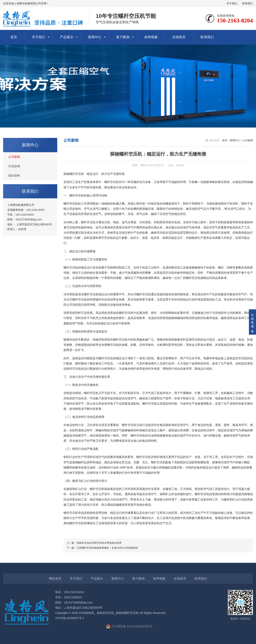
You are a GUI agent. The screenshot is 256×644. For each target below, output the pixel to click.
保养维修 (151, 37)
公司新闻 (14, 157)
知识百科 (14, 175)
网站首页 (55, 578)
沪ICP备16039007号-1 (70, 618)
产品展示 (67, 37)
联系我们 (247, 3)
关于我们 (232, 3)
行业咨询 (14, 166)
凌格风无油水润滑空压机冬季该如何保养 (99, 543)
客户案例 (123, 37)
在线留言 (179, 37)
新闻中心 (95, 37)
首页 (14, 37)
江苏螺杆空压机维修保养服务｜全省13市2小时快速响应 (107, 548)
